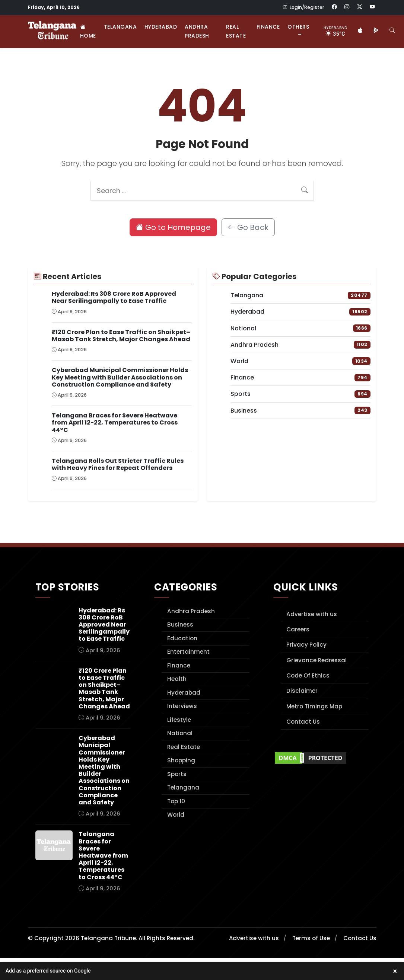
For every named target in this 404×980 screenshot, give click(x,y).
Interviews (182, 706)
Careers (298, 629)
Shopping (181, 760)
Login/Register (303, 7)
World (176, 815)
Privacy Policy (306, 645)
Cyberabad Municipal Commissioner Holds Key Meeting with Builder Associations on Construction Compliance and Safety (120, 377)
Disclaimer (302, 691)
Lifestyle (179, 720)
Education (182, 638)
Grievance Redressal (316, 660)
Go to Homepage (173, 227)
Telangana (120, 27)
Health (177, 679)
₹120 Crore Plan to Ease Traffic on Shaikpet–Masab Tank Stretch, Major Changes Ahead (121, 336)
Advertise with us (312, 614)
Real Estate (236, 31)
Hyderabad (161, 27)
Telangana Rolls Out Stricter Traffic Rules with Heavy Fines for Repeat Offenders (118, 464)
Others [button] (298, 27)
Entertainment (188, 652)
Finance (268, 27)
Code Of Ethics (308, 675)
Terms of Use (311, 938)
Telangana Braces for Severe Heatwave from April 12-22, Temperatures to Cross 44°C (115, 422)
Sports (177, 774)
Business (180, 624)
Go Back (248, 227)
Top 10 (176, 801)
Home (88, 31)
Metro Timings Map (314, 706)
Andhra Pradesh (197, 31)
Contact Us (303, 722)
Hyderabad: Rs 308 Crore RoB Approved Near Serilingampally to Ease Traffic (114, 297)
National (180, 733)
